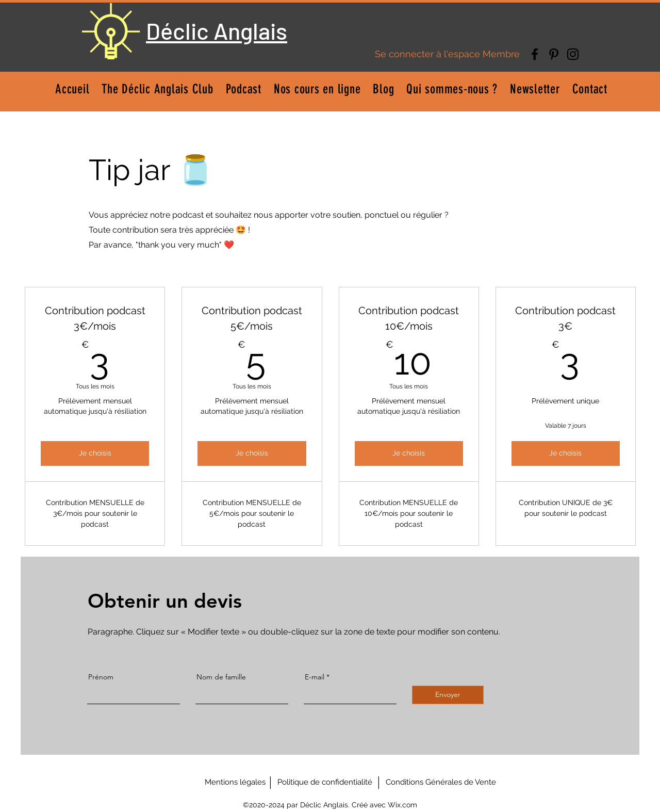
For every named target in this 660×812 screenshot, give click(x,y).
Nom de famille (221, 677)
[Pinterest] (554, 54)
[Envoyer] (448, 695)
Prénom (101, 677)
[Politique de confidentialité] (325, 782)
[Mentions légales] (235, 782)
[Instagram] (573, 54)
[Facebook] (535, 54)
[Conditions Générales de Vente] (441, 782)
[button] (317, 89)
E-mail (315, 677)
